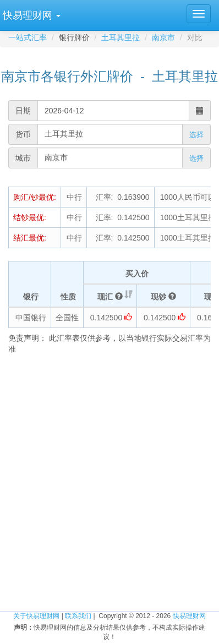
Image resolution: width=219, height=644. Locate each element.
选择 (196, 135)
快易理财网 (189, 616)
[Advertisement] (109, 481)
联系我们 (78, 616)
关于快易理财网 (36, 616)
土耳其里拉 (121, 37)
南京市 (163, 37)
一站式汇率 (28, 37)
